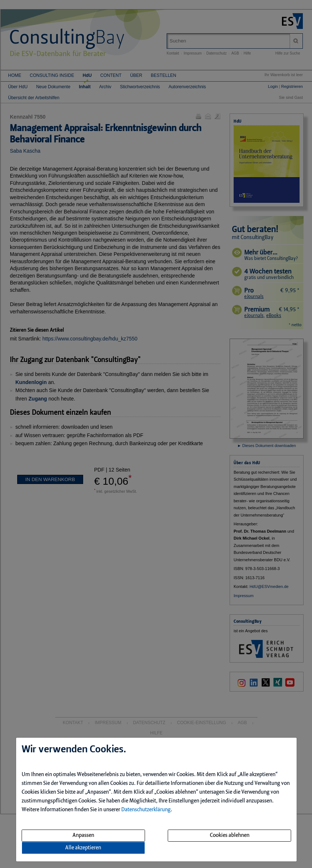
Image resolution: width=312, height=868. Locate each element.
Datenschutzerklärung (146, 810)
